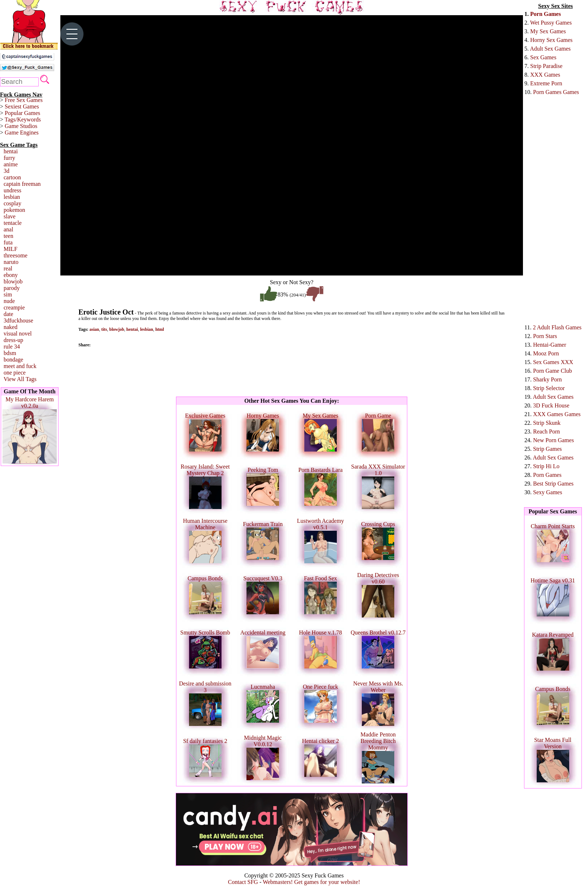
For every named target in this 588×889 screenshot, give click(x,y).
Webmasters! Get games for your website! (311, 882)
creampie (14, 307)
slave (10, 216)
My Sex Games (548, 31)
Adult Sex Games (550, 49)
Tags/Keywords (23, 119)
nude (9, 301)
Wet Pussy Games (551, 23)
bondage (13, 360)
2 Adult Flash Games (557, 327)
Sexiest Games (22, 106)
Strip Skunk (547, 423)
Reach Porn (546, 431)
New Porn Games (553, 440)
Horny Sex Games (551, 40)
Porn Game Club (553, 371)
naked (10, 327)
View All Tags (20, 379)
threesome (16, 255)
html (160, 329)
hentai (11, 151)
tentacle (13, 223)
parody (12, 288)
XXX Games (545, 75)
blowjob (13, 281)
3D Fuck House (551, 405)
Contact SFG (243, 882)
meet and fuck (20, 366)
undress (12, 190)
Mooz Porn (546, 353)
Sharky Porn (548, 379)
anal (8, 229)
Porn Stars (545, 336)
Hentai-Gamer (550, 345)
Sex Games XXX (553, 362)
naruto (11, 262)
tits (104, 329)
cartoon (12, 177)
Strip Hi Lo (546, 466)
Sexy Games (548, 492)
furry (9, 158)
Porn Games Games (556, 92)
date (8, 314)
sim (8, 294)
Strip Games (548, 449)
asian (95, 329)
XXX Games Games (557, 414)
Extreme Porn (546, 83)
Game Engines (22, 133)
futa (8, 242)
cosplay (12, 203)
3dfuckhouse (18, 320)
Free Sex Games (24, 100)
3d (7, 171)
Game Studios (21, 126)
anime (11, 164)
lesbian (12, 197)
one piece (15, 373)
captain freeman (22, 184)
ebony (11, 275)
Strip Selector (549, 388)
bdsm (10, 353)
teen (8, 236)
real (8, 268)
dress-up (13, 340)
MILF (10, 249)
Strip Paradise (546, 66)
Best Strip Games (553, 484)
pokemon (14, 210)
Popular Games (22, 113)
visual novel (18, 334)
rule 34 (12, 347)
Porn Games (546, 14)
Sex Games (543, 57)
